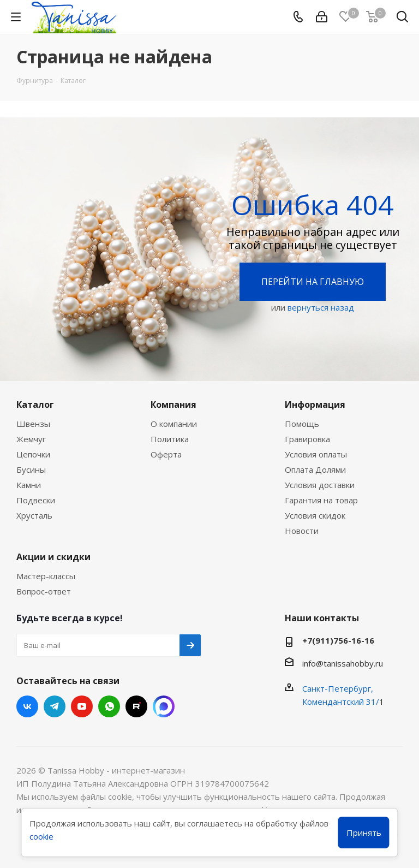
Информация (315, 405)
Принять (364, 833)
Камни (29, 485)
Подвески (36, 500)
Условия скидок (315, 515)
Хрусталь (34, 515)
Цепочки (33, 454)
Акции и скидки (53, 557)
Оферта (166, 454)
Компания (173, 405)
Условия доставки (320, 485)
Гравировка (307, 439)
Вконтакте (27, 706)
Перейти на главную (313, 282)
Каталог (35, 405)
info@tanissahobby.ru (343, 663)
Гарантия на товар (321, 500)
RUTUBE (136, 706)
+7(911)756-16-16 (338, 640)
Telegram (55, 706)
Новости (302, 531)
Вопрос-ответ (44, 591)
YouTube (82, 706)
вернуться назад (321, 307)
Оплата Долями (315, 469)
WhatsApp (109, 706)
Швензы (33, 424)
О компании (174, 424)
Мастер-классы (46, 576)
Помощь (302, 424)
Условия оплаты (316, 454)
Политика (170, 439)
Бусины (31, 469)
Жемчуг (31, 439)
